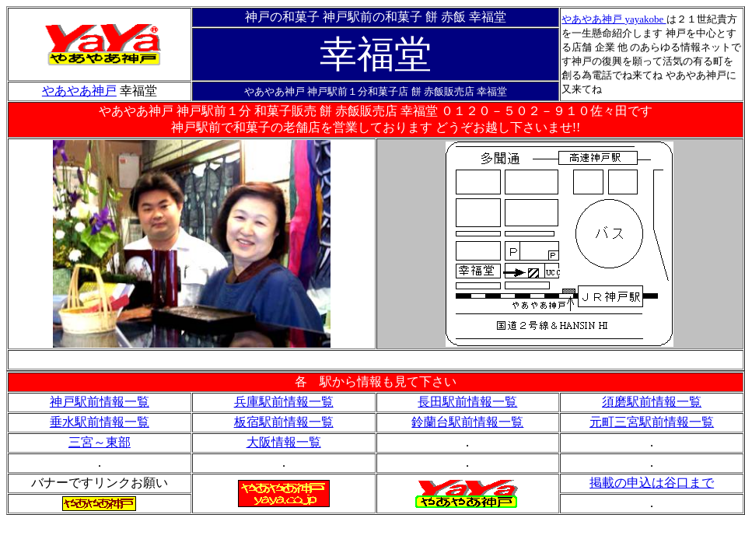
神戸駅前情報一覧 (100, 402)
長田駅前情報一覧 (467, 402)
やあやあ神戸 (593, 19)
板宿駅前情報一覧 (284, 422)
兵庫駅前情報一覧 (284, 402)
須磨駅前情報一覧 (652, 402)
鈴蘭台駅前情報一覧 (467, 422)
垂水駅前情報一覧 (100, 422)
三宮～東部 (100, 442)
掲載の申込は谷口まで (652, 483)
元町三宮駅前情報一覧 (652, 422)
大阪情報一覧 (284, 442)
